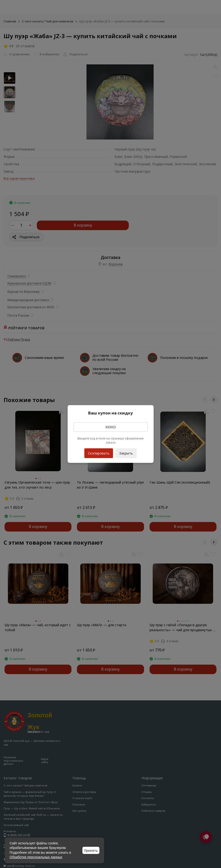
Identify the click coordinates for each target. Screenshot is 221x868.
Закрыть (126, 453)
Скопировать (99, 452)
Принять (91, 850)
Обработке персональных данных (36, 857)
